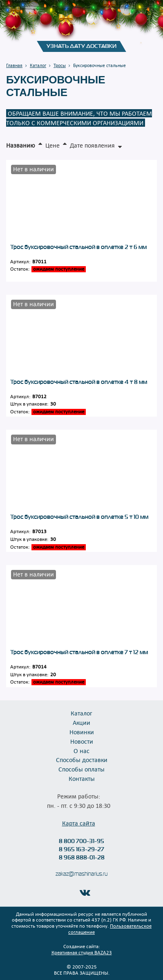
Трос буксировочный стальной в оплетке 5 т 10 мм (79, 517)
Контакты (82, 778)
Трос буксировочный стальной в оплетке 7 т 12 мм (79, 652)
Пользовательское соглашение (110, 929)
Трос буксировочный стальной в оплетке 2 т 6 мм (78, 247)
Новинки (82, 732)
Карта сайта (79, 823)
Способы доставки (82, 760)
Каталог (81, 713)
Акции (81, 722)
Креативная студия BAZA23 (82, 952)
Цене (52, 145)
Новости (82, 741)
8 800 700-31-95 (81, 841)
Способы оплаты (81, 769)
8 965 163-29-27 (81, 849)
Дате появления (92, 145)
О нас (81, 751)
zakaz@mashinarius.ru (81, 874)
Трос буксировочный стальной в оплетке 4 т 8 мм (79, 382)
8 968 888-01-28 (82, 857)
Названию (21, 145)
